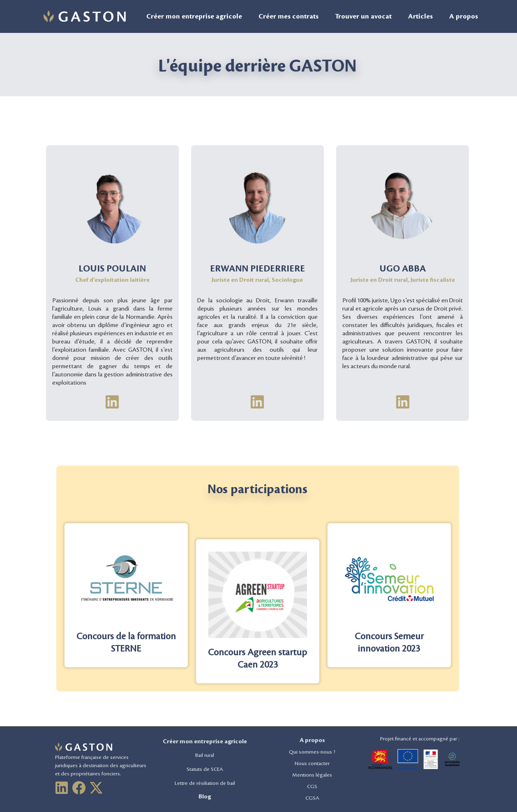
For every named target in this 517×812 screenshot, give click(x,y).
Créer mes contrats (289, 16)
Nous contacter (312, 763)
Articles (420, 16)
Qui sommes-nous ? (312, 752)
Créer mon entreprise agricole (194, 16)
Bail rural (205, 755)
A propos (464, 16)
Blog (205, 797)
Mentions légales (312, 775)
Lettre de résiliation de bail (205, 783)
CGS (312, 786)
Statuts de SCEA (205, 769)
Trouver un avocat (363, 16)
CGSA (312, 798)
